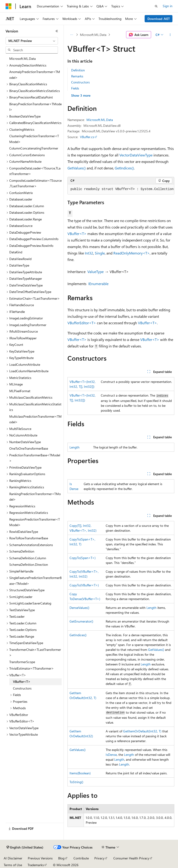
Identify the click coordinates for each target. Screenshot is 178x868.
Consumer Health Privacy (131, 858)
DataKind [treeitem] (16, 252)
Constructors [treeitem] (22, 688)
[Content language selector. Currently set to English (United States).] (25, 847)
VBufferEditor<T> (82, 323)
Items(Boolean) (80, 773)
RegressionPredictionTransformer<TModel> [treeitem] (35, 522)
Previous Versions (40, 858)
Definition (78, 70)
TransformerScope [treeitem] (22, 662)
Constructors (80, 82)
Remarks (77, 76)
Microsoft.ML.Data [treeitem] (22, 59)
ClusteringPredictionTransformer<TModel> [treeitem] (34, 139)
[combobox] (32, 41)
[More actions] (170, 35)
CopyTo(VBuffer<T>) (84, 585)
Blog (61, 858)
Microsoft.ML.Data (93, 35)
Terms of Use (13, 865)
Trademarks (36, 865)
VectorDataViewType (136, 155)
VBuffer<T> (77, 234)
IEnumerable (98, 284)
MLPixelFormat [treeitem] (20, 391)
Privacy (99, 858)
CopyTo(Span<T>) (83, 558)
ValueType (95, 272)
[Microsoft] (9, 6)
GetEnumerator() (81, 621)
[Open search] (156, 6)
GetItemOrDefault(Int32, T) (142, 731)
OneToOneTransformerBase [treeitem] (29, 448)
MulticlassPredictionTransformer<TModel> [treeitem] (35, 419)
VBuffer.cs (87, 137)
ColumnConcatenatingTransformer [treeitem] (34, 148)
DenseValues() (79, 608)
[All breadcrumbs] (72, 35)
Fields (75, 88)
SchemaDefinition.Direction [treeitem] (29, 564)
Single (100, 253)
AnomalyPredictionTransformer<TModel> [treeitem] (35, 75)
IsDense (111, 755)
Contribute (81, 858)
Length (75, 447)
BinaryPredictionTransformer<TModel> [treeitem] (35, 107)
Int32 (89, 253)
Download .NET (159, 19)
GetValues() (77, 168)
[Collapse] (57, 31)
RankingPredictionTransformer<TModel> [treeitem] (35, 497)
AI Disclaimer (13, 858)
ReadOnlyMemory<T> (132, 253)
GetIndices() (124, 168)
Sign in (168, 6)
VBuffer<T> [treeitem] (22, 682)
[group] (121, 189)
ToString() (76, 782)
